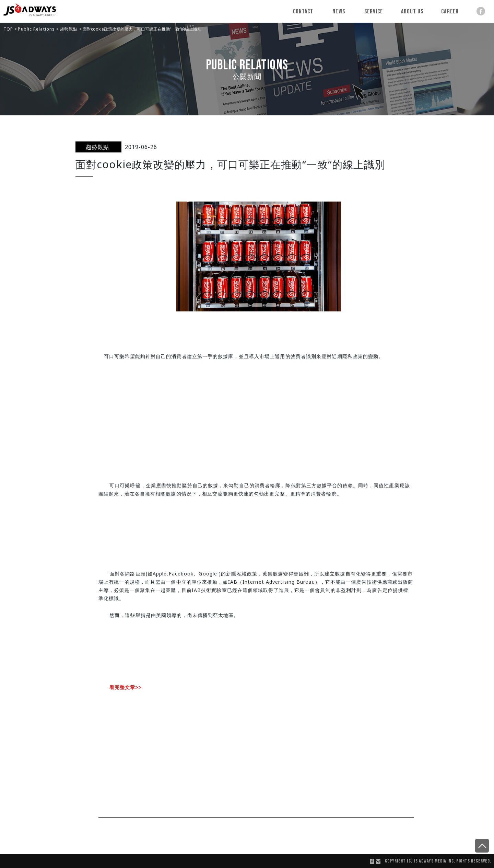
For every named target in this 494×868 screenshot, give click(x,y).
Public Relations (37, 29)
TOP (9, 29)
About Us (412, 12)
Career (450, 12)
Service (374, 12)
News (339, 12)
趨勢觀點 (69, 29)
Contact (303, 12)
